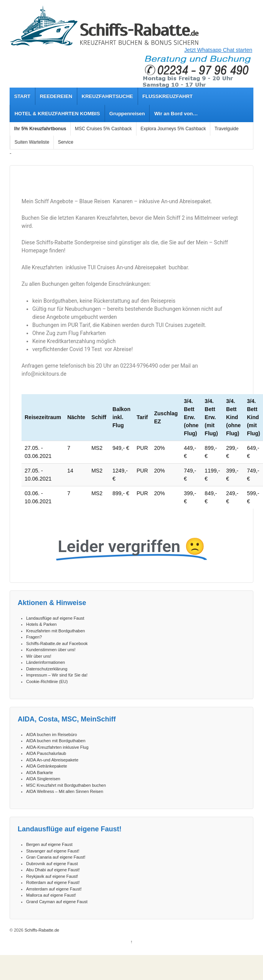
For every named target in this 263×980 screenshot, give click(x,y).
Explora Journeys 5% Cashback (173, 129)
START (22, 96)
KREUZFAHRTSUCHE (107, 96)
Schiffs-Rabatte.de (41, 930)
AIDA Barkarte (40, 773)
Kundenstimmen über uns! (51, 650)
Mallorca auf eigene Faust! (51, 895)
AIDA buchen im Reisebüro (52, 735)
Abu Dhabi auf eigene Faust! (53, 870)
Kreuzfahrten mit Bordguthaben (56, 631)
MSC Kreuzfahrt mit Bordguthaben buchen (66, 785)
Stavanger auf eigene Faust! (53, 851)
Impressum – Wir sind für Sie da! (57, 675)
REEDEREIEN (56, 96)
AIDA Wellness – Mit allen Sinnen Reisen (65, 791)
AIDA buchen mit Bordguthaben (56, 741)
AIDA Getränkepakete (47, 766)
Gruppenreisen (127, 114)
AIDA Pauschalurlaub (46, 753)
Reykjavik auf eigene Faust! (52, 876)
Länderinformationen (46, 662)
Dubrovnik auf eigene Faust (52, 864)
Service (66, 142)
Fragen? (34, 637)
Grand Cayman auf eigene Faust (57, 902)
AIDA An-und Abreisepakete (52, 760)
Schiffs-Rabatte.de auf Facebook (57, 643)
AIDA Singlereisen (43, 779)
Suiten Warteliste (32, 142)
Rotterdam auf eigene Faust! (53, 882)
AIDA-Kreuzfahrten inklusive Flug (57, 747)
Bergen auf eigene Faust (49, 844)
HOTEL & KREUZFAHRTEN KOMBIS (57, 114)
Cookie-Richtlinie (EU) (47, 682)
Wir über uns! (39, 656)
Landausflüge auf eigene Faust (55, 618)
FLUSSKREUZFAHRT (167, 96)
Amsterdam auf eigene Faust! (54, 889)
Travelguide (226, 129)
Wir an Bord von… (176, 114)
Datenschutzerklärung (47, 669)
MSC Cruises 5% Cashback (103, 129)
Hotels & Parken (41, 624)
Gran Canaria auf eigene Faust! (56, 857)
